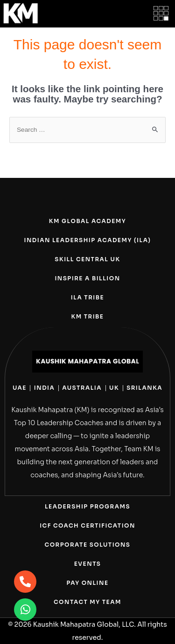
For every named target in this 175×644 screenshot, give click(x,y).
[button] (161, 14)
